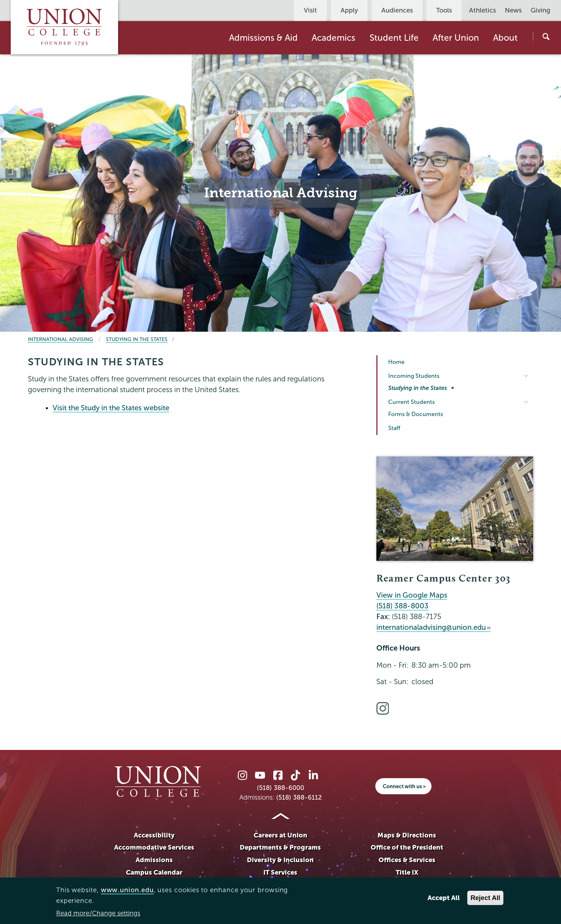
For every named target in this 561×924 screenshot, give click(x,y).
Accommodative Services (154, 847)
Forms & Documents (416, 414)
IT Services (280, 872)
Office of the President (407, 847)
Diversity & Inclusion (280, 860)
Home (396, 362)
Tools (444, 10)
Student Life (394, 38)
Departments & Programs (280, 847)
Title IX (407, 872)
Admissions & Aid (263, 38)
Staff (394, 428)
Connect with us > (404, 786)
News (513, 10)
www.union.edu (127, 890)
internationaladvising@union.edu (434, 627)
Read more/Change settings (98, 913)
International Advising (60, 339)
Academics (333, 38)
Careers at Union (280, 835)
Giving (540, 10)
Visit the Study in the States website (111, 408)
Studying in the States (137, 339)
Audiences (397, 10)
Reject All (485, 898)
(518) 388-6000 (280, 788)
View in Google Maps (412, 595)
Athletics (482, 10)
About (505, 38)
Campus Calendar (154, 872)
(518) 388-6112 (299, 797)
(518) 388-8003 (403, 606)
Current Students (411, 402)
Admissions (154, 860)
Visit (310, 10)
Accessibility (154, 835)
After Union (456, 38)
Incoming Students (414, 376)
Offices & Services (407, 860)
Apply (349, 10)
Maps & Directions (407, 835)
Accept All (444, 898)
